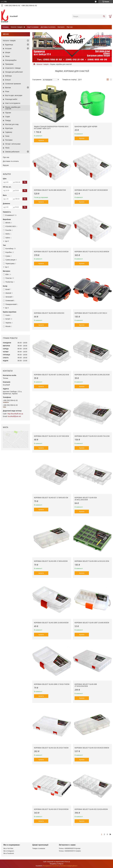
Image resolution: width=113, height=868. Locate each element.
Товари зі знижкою (39, 848)
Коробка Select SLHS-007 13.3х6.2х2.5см (51, 375)
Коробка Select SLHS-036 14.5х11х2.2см (92, 561)
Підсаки (8, 113)
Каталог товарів (17, 27)
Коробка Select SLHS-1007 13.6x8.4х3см (92, 623)
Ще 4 (7, 308)
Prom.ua (67, 862)
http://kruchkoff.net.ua (15, 414)
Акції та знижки (33, 27)
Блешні (8, 80)
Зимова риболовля (12, 152)
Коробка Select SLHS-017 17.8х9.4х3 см (51, 498)
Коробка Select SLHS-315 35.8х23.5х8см (92, 748)
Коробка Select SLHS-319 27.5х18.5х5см (51, 809)
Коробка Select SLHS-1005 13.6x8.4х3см (51, 623)
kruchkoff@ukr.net (14, 416)
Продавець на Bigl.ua (56, 864)
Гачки (7, 136)
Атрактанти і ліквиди (13, 68)
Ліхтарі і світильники (13, 144)
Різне (7, 91)
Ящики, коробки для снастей (13, 108)
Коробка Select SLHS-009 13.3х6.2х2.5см (92, 375)
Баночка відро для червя (86, 127)
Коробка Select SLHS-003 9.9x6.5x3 (49, 313)
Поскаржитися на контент (51, 866)
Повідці (8, 120)
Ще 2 (7, 267)
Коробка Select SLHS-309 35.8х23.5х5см (51, 252)
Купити (41, 140)
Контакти (61, 27)
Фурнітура (9, 128)
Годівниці (9, 132)
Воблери (8, 76)
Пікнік (7, 148)
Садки (7, 117)
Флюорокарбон (11, 60)
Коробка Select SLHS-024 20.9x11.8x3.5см (86, 499)
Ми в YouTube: (8, 848)
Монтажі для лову (12, 124)
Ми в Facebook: (9, 853)
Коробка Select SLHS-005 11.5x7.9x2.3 (91, 313)
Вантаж (8, 88)
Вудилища (9, 45)
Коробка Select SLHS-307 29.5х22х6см (91, 190)
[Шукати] (104, 16)
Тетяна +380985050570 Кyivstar (70, 848)
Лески (7, 56)
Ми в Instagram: (9, 851)
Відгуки (6, 165)
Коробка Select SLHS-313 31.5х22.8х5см (92, 252)
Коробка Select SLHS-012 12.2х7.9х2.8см (51, 436)
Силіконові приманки (13, 84)
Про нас (70, 27)
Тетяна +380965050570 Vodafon (70, 851)
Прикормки (9, 64)
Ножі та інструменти (13, 103)
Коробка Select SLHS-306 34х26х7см (50, 190)
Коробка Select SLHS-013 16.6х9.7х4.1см (92, 436)
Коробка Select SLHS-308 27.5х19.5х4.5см (86, 685)
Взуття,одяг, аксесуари (14, 95)
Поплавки (9, 140)
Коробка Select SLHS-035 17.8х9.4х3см (51, 561)
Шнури (8, 52)
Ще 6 (7, 241)
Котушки (8, 48)
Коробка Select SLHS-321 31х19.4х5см (91, 809)
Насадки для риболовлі (14, 72)
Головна (5, 27)
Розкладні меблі (11, 99)
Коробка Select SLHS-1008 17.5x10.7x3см (52, 684)
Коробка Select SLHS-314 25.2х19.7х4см (51, 748)
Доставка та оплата (48, 27)
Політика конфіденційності (69, 866)
